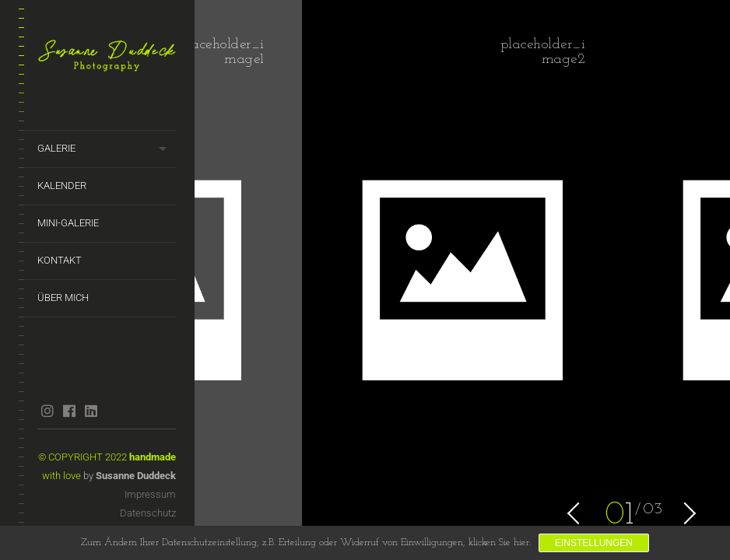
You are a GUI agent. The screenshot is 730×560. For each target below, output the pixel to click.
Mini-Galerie (68, 223)
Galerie (56, 148)
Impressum (150, 494)
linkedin (91, 411)
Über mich (63, 297)
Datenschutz (148, 513)
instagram (47, 411)
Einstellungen (594, 543)
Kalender (62, 185)
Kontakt (60, 260)
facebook (69, 411)
